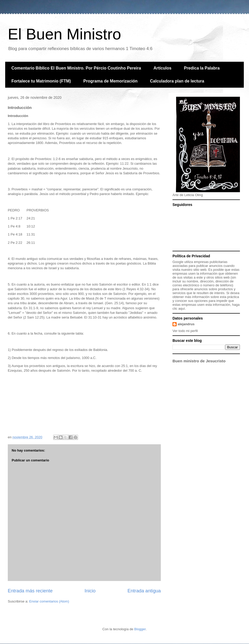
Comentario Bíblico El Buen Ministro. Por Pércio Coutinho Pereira (76, 68)
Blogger (140, 629)
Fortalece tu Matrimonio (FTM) (41, 81)
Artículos (162, 68)
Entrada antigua (144, 591)
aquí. (182, 309)
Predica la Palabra (202, 68)
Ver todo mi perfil (185, 331)
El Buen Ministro (64, 34)
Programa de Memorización (110, 81)
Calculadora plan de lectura (177, 81)
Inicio (90, 591)
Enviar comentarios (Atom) (49, 601)
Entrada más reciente (30, 591)
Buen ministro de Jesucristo (199, 361)
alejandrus (186, 324)
